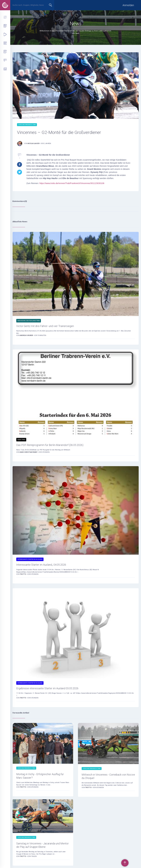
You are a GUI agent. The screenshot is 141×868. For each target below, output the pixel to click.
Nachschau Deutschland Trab (29, 321)
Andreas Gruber (27, 335)
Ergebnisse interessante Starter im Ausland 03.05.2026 (47, 688)
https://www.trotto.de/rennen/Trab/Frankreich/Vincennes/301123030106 (72, 183)
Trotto (23, 574)
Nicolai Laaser (34, 143)
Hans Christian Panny (29, 452)
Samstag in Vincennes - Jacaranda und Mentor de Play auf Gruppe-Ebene (43, 845)
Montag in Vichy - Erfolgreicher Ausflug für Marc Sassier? (40, 776)
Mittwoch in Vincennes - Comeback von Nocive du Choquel (108, 776)
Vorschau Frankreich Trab (27, 125)
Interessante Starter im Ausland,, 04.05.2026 (41, 565)
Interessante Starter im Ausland (30, 559)
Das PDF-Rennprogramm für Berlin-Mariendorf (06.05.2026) (50, 445)
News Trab (21, 440)
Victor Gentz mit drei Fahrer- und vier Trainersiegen (45, 326)
